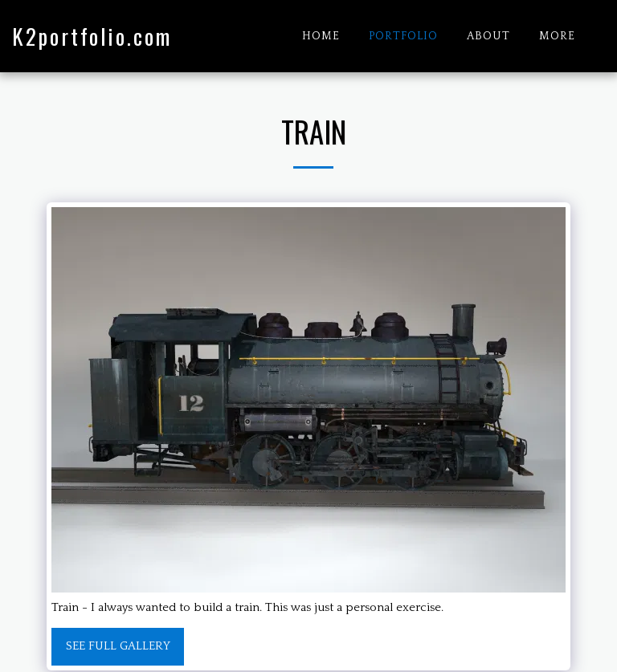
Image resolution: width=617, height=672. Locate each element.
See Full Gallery (118, 646)
